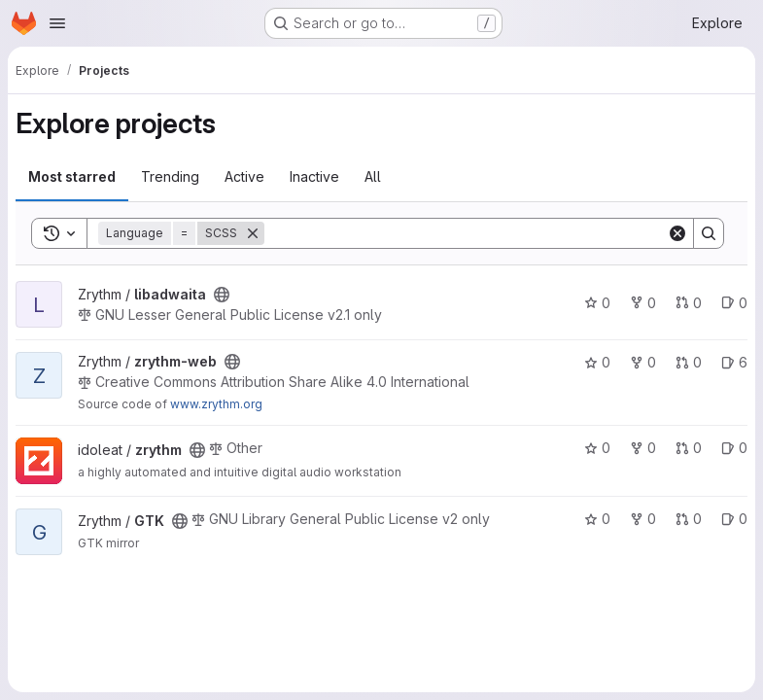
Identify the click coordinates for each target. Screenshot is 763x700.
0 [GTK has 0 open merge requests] (689, 519)
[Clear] (677, 233)
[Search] (466, 233)
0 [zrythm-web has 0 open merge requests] (689, 362)
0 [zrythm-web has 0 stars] (597, 362)
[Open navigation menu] (57, 23)
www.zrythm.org (216, 404)
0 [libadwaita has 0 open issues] (734, 303)
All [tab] (373, 176)
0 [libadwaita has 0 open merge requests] (689, 303)
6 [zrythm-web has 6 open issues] (734, 362)
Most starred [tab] (72, 176)
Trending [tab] (170, 176)
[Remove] (253, 233)
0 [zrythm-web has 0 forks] (643, 362)
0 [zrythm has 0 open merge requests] (689, 448)
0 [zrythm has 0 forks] (643, 448)
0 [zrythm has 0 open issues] (734, 448)
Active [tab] (244, 176)
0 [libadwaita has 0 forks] (643, 303)
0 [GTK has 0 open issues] (734, 519)
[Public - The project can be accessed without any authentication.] (222, 295)
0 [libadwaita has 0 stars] (597, 303)
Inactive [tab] (314, 176)
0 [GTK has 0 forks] (643, 519)
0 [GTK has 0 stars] (597, 519)
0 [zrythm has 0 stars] (597, 448)
